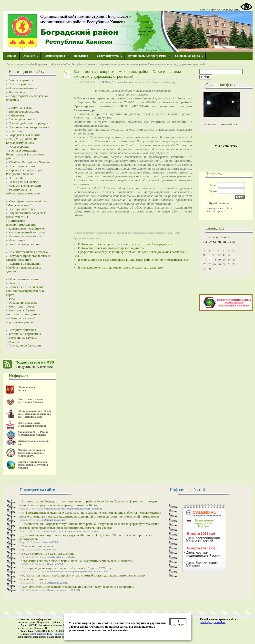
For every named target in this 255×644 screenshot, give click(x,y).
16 (205, 260)
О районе (31, 56)
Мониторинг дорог (22, 306)
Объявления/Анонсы (23, 88)
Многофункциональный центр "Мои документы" (28, 203)
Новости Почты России (25, 186)
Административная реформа (28, 252)
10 (210, 255)
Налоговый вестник (22, 166)
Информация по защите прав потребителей (69, 572)
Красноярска (115, 145)
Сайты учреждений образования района (21, 320)
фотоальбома (228, 124)
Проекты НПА (49, 550)
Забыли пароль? (216, 211)
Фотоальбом (17, 92)
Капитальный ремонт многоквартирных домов (23, 312)
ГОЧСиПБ (16, 178)
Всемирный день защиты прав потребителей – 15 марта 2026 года (67, 568)
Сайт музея (16, 115)
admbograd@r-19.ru (41, 634)
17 (210, 260)
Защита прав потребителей (27, 228)
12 (219, 255)
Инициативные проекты (25, 236)
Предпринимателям (22, 209)
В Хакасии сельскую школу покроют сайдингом (111, 248)
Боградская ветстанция (24, 135)
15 (234, 255)
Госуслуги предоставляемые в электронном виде (28, 258)
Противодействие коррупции (28, 123)
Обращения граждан (23, 303)
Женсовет (15, 283)
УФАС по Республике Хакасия (78, 64)
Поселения (83, 56)
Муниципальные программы (149, 56)
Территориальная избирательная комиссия (23, 191)
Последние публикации (25, 345)
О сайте (14, 341)
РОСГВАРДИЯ (19, 147)
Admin (168, 82)
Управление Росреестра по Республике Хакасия (26, 172)
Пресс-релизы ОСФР (23, 182)
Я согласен (178, 622)
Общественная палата (24, 279)
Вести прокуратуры (22, 119)
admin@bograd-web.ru (213, 622)
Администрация (56, 56)
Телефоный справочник (25, 334)
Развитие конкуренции (24, 244)
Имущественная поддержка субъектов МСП (26, 215)
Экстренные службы (23, 338)
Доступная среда (20, 108)
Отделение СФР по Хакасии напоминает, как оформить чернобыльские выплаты (77, 561)
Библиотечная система (24, 111)
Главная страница (21, 80)
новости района (55, 557)
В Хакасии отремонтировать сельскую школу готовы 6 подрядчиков (125, 244)
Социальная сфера (189, 56)
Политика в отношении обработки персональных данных (24, 267)
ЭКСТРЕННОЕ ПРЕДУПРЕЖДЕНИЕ (48, 553)
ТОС (12, 299)
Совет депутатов (110, 56)
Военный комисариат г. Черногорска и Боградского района (25, 154)
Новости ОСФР (50, 542)
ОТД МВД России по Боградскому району (22, 141)
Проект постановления (37, 546)
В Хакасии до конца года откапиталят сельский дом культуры (121, 267)
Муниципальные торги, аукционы (84, 509)
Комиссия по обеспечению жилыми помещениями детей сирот (26, 291)
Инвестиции (17, 240)
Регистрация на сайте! (219, 208)
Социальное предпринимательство (21, 223)
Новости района (20, 84)
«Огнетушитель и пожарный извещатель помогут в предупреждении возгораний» (78, 587)
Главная (11, 56)
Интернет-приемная (22, 330)
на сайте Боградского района (41, 64)
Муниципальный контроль (27, 232)
